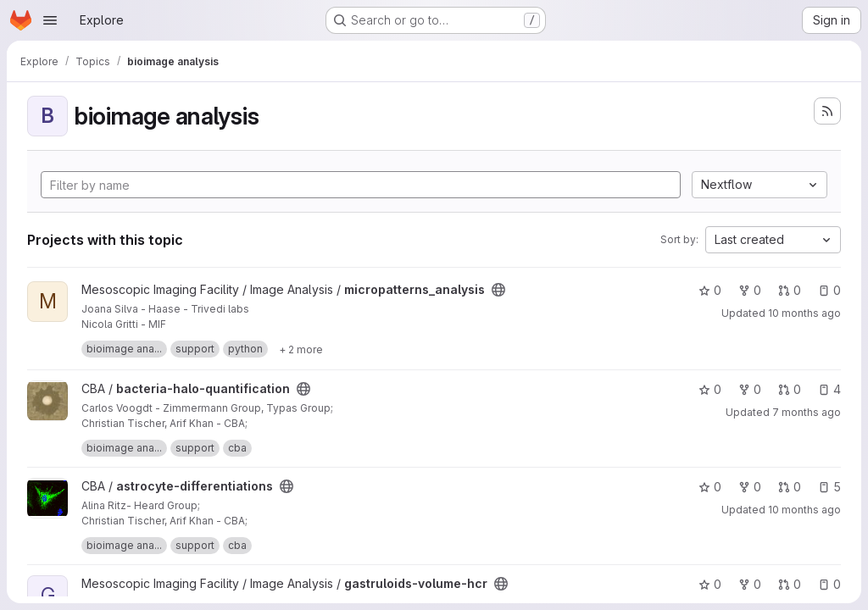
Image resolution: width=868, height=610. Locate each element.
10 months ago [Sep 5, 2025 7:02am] (804, 313)
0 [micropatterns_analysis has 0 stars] (710, 290)
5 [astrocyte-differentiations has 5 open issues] (829, 487)
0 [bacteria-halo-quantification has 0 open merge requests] (790, 389)
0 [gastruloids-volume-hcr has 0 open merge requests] (790, 584)
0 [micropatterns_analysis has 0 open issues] (829, 290)
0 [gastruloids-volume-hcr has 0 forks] (750, 584)
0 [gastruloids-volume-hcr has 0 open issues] (829, 584)
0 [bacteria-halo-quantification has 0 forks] (750, 389)
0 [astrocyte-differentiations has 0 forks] (750, 487)
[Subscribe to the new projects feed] (827, 111)
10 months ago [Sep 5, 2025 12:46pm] (804, 510)
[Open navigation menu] (50, 20)
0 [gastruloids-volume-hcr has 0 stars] (710, 584)
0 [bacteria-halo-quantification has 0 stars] (710, 389)
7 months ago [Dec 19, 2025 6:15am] (807, 412)
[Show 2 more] (301, 349)
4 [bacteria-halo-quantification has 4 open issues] (829, 389)
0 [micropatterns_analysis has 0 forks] (750, 290)
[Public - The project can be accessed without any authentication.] (498, 290)
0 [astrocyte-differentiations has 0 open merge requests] (790, 487)
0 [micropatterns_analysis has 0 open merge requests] (790, 290)
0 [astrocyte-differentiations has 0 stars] (710, 487)
